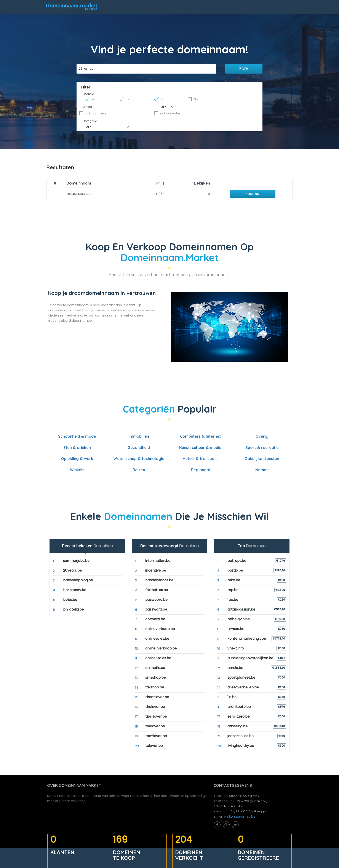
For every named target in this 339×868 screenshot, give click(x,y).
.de (170, 101)
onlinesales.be (79, 189)
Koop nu (251, 189)
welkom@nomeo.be (241, 815)
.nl (200, 101)
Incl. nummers (186, 109)
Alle (230, 101)
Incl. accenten (228, 109)
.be (140, 101)
